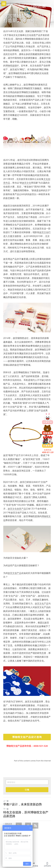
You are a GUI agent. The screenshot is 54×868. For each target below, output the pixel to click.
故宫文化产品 (42, 603)
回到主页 (8, 824)
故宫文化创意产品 (17, 509)
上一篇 (6, 801)
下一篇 (6, 809)
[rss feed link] (35, 826)
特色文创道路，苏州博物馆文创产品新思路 (26, 814)
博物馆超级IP (12, 65)
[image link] (27, 6)
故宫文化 (27, 183)
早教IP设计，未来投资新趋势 (23, 804)
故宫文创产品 (15, 573)
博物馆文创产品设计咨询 (27, 737)
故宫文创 (44, 232)
